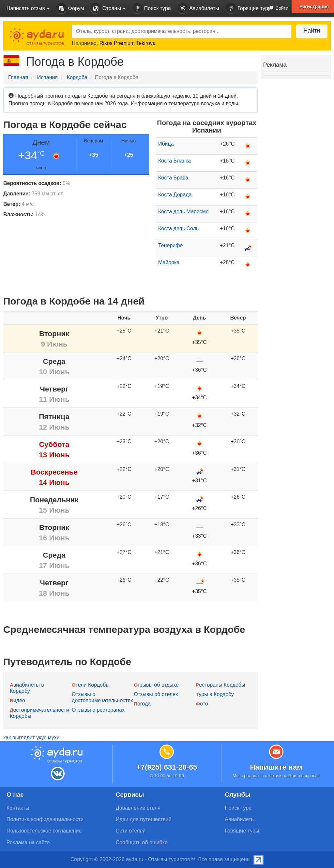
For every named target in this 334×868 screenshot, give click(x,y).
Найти (311, 31)
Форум (70, 9)
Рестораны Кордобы (220, 685)
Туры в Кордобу (215, 694)
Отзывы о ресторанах (98, 710)
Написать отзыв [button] (28, 8)
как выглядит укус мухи (31, 738)
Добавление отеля (138, 808)
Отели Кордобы (91, 685)
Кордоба (77, 77)
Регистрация (314, 7)
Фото (202, 704)
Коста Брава (173, 178)
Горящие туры (249, 9)
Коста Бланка (175, 161)
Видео (17, 700)
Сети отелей (131, 831)
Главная (18, 77)
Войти (276, 9)
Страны (108, 9)
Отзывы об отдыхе (156, 685)
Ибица (166, 144)
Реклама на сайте (28, 842)
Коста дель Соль (178, 228)
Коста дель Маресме (183, 212)
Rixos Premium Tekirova (128, 43)
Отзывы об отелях (156, 694)
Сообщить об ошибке (142, 842)
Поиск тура (151, 9)
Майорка (169, 262)
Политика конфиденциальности (45, 819)
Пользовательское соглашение (44, 831)
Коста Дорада (175, 195)
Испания (48, 77)
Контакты (18, 808)
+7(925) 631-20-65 (167, 767)
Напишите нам (276, 767)
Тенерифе (170, 245)
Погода (142, 704)
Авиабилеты (198, 9)
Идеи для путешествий (144, 819)
